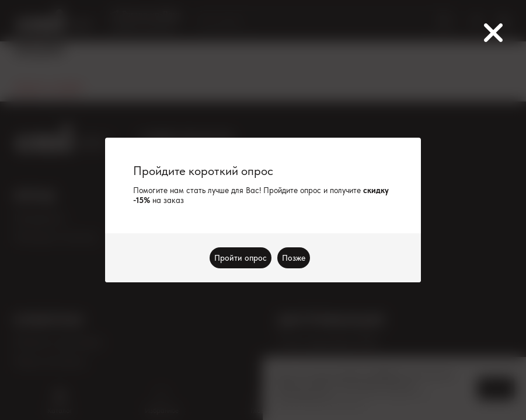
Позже (294, 258)
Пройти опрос (241, 258)
